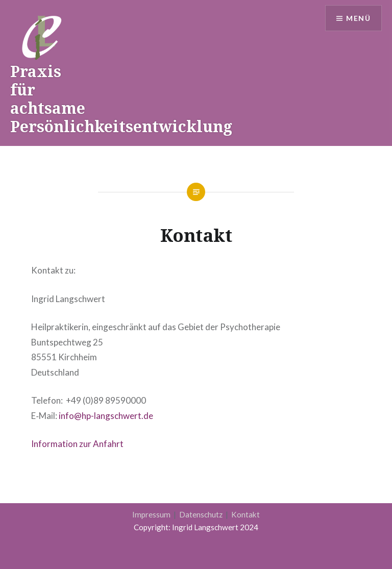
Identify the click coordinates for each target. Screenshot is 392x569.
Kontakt (246, 514)
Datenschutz (202, 514)
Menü (358, 18)
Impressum (152, 514)
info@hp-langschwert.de (106, 416)
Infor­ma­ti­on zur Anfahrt (77, 444)
